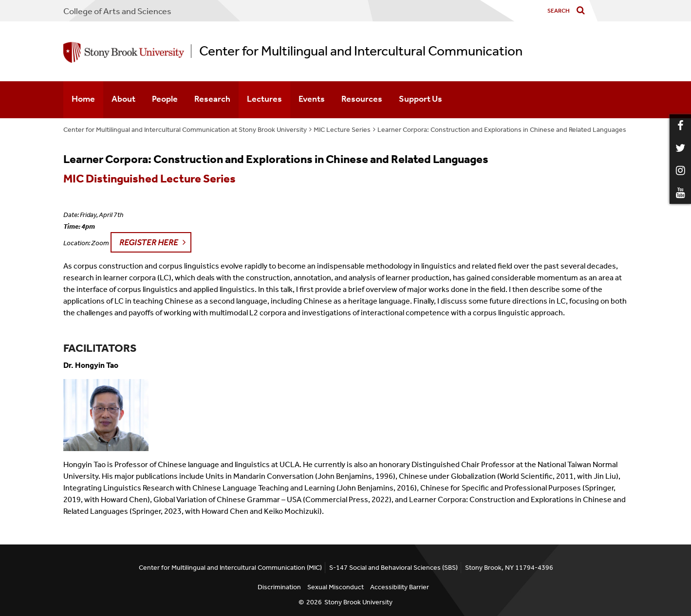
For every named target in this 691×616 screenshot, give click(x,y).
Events (312, 99)
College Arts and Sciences (117, 11)
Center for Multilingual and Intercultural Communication (361, 51)
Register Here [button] (149, 242)
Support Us (420, 99)
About (123, 99)
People (165, 99)
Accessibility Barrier (400, 587)
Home (83, 99)
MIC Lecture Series (342, 130)
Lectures (264, 99)
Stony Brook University (358, 602)
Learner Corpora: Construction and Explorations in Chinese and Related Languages (502, 130)
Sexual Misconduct (336, 587)
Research (212, 99)
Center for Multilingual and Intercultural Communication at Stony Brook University (185, 130)
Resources (362, 99)
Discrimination (279, 587)
